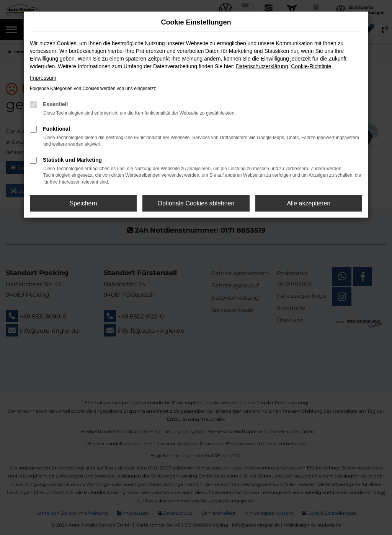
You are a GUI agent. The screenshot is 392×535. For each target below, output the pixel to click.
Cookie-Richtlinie (311, 66)
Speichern (83, 203)
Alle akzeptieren (309, 203)
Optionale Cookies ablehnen (196, 203)
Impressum (43, 78)
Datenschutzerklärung (262, 66)
